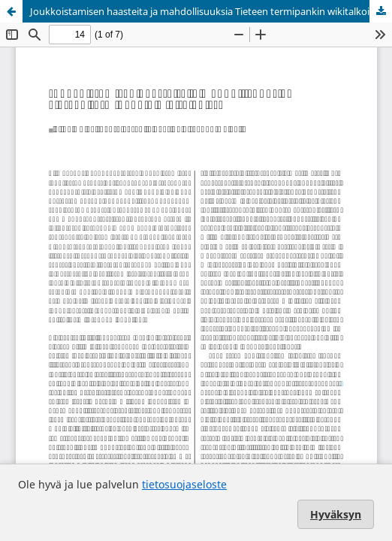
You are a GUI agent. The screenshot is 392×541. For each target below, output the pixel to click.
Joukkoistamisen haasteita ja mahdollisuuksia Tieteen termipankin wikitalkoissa (207, 11)
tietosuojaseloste (184, 484)
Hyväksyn (336, 514)
